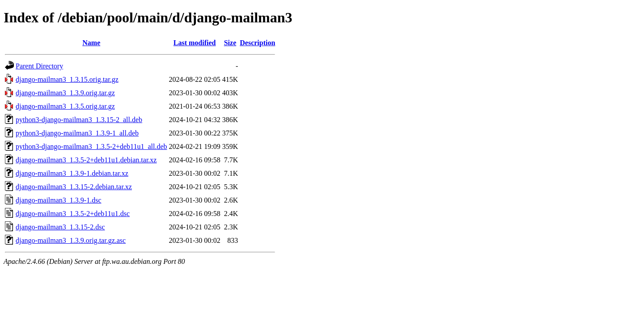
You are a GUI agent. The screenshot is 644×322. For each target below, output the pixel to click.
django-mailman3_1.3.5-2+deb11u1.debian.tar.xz (86, 160)
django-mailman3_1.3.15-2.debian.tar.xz (74, 187)
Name (91, 43)
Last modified (195, 43)
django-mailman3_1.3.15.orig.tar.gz (67, 79)
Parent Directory (39, 66)
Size (230, 43)
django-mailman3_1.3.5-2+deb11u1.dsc (73, 214)
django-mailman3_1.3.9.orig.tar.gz (65, 93)
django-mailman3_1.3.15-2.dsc (60, 227)
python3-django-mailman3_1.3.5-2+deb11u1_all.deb (91, 146)
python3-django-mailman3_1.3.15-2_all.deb (79, 120)
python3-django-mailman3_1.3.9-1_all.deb (77, 133)
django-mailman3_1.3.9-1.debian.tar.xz (72, 173)
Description (257, 43)
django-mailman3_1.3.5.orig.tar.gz (65, 106)
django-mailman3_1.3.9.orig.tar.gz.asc (71, 240)
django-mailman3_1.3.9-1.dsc (59, 200)
